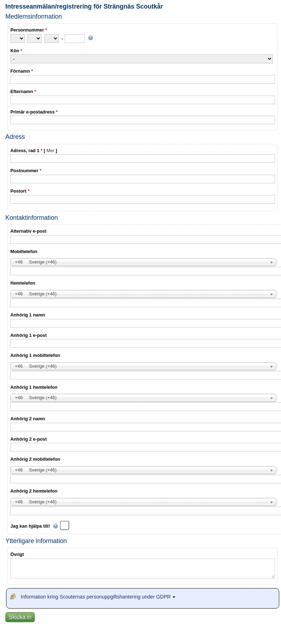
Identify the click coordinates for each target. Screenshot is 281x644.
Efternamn (23, 91)
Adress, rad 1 (34, 151)
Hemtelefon (23, 283)
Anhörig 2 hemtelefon (34, 491)
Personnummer (29, 30)
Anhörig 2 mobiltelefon (35, 459)
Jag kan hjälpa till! (34, 526)
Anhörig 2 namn (28, 419)
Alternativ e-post (28, 231)
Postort (20, 191)
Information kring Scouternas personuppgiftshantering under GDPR (99, 597)
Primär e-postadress (34, 112)
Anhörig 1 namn (28, 315)
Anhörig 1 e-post (29, 335)
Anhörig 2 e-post (29, 439)
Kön (16, 51)
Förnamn (22, 71)
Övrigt (17, 554)
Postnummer (26, 171)
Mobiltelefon (24, 251)
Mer (50, 151)
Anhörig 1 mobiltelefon (35, 355)
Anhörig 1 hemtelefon (34, 387)
